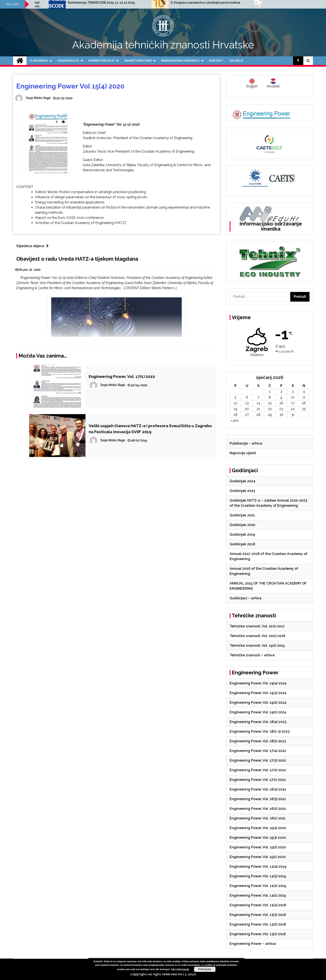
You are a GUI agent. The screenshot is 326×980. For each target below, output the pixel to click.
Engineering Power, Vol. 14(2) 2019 (258, 886)
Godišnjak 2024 (242, 481)
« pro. (235, 420)
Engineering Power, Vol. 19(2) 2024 (258, 703)
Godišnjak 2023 (242, 491)
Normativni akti (101, 61)
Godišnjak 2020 (242, 525)
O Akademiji (39, 61)
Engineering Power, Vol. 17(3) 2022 (258, 760)
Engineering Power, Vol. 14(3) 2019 (258, 876)
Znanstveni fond (138, 61)
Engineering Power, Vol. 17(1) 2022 (122, 376)
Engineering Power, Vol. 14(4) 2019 (258, 867)
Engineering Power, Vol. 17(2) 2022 (258, 770)
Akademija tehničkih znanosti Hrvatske (163, 45)
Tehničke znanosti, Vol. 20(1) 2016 (257, 636)
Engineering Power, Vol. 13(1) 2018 (258, 934)
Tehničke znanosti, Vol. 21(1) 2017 (257, 626)
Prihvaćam (205, 969)
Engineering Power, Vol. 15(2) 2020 (258, 847)
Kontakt (216, 61)
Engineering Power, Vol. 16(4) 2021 (258, 789)
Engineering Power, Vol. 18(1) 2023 (258, 741)
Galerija (236, 61)
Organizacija (68, 61)
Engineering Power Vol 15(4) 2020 (70, 86)
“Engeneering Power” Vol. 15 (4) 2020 (111, 124)
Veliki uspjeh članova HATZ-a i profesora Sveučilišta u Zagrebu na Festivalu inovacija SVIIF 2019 (150, 429)
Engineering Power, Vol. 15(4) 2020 (258, 828)
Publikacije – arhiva (246, 443)
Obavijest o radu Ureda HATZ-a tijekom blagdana (77, 259)
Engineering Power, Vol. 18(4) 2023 (258, 722)
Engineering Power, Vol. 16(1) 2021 (258, 818)
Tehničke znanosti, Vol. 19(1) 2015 (257, 646)
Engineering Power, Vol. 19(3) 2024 (258, 693)
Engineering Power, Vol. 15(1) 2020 (258, 857)
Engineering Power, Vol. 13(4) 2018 (258, 905)
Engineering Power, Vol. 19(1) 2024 (258, 712)
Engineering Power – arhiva (253, 944)
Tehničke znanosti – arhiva (252, 655)
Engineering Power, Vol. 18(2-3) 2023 (260, 731)
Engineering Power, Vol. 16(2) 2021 (258, 809)
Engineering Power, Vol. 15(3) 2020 (258, 838)
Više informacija (180, 969)
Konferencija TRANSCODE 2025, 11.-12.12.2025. (175, 3)
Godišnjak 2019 (242, 534)
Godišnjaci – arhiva (246, 598)
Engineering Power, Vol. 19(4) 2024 (258, 683)
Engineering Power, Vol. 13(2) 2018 (258, 924)
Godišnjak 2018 (242, 544)
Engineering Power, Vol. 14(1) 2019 (258, 895)
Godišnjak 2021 (242, 515)
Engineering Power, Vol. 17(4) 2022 (258, 751)
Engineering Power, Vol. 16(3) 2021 (258, 799)
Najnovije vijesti (243, 453)
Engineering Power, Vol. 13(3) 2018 (258, 915)
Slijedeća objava (34, 246)
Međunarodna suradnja (180, 61)
